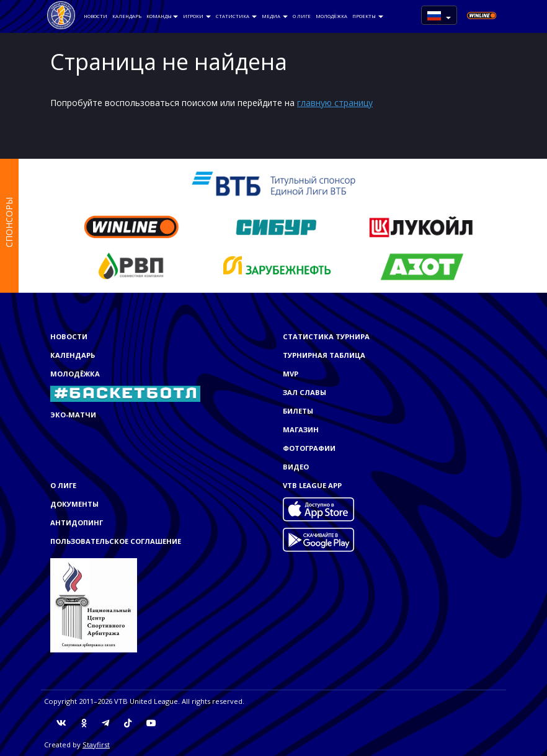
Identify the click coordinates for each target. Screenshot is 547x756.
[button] (439, 15)
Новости (96, 16)
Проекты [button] (368, 16)
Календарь (127, 16)
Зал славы (305, 392)
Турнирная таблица (324, 355)
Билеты (298, 411)
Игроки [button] (197, 16)
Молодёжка (331, 16)
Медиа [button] (275, 16)
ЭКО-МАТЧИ (73, 415)
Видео (296, 467)
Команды (162, 16)
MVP (291, 374)
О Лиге (302, 16)
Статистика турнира (326, 336)
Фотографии (309, 448)
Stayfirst (96, 745)
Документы (74, 504)
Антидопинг (77, 523)
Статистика (236, 16)
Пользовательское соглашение (116, 541)
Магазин (301, 429)
